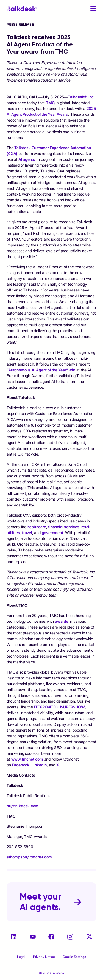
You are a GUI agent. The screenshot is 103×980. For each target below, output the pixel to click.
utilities (13, 533)
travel (27, 533)
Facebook (21, 765)
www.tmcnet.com (27, 759)
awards (62, 621)
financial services (64, 527)
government (52, 533)
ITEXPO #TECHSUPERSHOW (59, 707)
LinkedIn (39, 765)
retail (86, 527)
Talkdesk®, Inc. (81, 97)
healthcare (37, 527)
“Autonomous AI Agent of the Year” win (41, 370)
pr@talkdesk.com (23, 806)
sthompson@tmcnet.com (29, 857)
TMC (50, 103)
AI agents (27, 159)
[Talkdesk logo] (22, 9)
